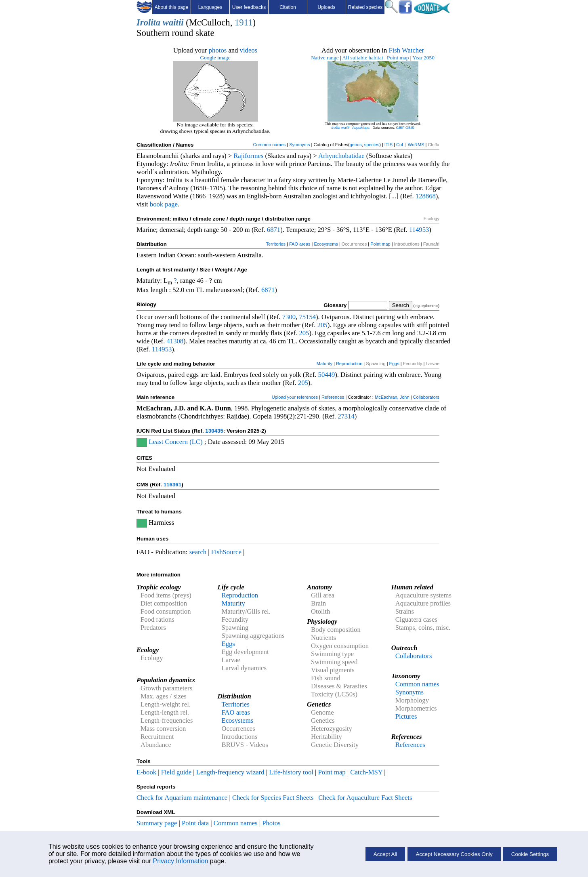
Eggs (394, 364)
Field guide (176, 772)
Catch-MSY (366, 772)
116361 (172, 485)
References (333, 397)
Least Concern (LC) (175, 442)
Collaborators (426, 397)
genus (356, 145)
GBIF (400, 128)
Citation (288, 7)
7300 (289, 317)
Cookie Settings (530, 854)
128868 (426, 196)
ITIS (388, 145)
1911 (244, 22)
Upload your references (295, 397)
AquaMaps (361, 128)
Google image (215, 58)
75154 (307, 317)
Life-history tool (291, 772)
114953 (419, 230)
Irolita (148, 22)
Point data (195, 823)
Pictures (406, 716)
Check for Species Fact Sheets (273, 798)
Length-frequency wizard (230, 772)
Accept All (385, 854)
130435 (214, 431)
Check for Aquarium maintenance (182, 798)
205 (322, 325)
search (198, 552)
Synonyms (299, 145)
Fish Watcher (406, 50)
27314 (346, 416)
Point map (398, 58)
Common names (269, 145)
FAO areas (300, 244)
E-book (146, 772)
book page (164, 204)
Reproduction (349, 364)
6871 (274, 230)
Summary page (157, 823)
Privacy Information (180, 861)
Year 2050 (423, 58)
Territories (276, 244)
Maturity (324, 364)
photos (218, 50)
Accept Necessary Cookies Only (454, 854)
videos (249, 50)
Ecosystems (326, 244)
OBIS (410, 128)
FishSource (226, 552)
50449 (327, 375)
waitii (173, 22)
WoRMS (416, 145)
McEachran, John (392, 397)
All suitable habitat (362, 58)
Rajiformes (248, 156)
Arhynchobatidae (341, 156)
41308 (175, 341)
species (372, 145)
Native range (325, 58)
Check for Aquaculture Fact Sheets (365, 798)
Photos (271, 823)
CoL (400, 145)
